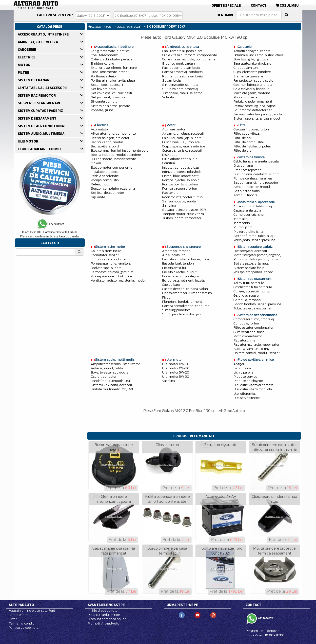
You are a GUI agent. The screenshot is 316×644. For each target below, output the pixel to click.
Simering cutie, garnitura (180, 85)
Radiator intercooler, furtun (182, 197)
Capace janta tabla (247, 210)
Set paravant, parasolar (108, 97)
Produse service (245, 377)
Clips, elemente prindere (252, 72)
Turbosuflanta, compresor (182, 218)
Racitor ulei (171, 193)
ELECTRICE (27, 57)
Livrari (13, 619)
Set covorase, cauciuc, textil (112, 93)
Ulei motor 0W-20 (176, 364)
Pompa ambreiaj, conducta (182, 72)
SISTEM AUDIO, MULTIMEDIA (41, 134)
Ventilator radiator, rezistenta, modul (118, 280)
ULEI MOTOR (28, 141)
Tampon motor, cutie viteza (183, 214)
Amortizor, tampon (176, 251)
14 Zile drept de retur (103, 611)
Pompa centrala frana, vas (253, 178)
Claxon (96, 163)
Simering (169, 206)
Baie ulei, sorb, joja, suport (181, 138)
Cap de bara (171, 285)
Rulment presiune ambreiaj (183, 76)
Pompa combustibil (106, 180)
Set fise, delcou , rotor (107, 193)
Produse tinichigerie (248, 381)
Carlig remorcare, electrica (110, 51)
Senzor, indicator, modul (252, 187)
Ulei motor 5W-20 (176, 372)
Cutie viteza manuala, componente (189, 59)
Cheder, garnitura (246, 68)
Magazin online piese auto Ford (32, 611)
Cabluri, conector (104, 377)
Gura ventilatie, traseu (250, 332)
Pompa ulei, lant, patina (180, 184)
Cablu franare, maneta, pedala (256, 161)
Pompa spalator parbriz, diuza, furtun (261, 259)
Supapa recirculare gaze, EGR (184, 210)
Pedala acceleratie (105, 176)
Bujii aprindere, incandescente (113, 159)
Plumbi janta (243, 227)
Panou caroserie (246, 97)
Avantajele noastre (106, 605)
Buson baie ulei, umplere (181, 142)
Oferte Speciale (226, 5)
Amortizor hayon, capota (252, 51)
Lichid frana (242, 368)
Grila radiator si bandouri (251, 89)
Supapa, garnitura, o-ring (251, 349)
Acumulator (100, 129)
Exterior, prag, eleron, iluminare (114, 68)
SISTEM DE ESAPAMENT (38, 118)
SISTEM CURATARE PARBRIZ (41, 111)
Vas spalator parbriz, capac (253, 272)
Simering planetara (176, 310)
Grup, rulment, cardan (178, 63)
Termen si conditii (22, 623)
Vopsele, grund (102, 110)
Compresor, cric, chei (249, 215)
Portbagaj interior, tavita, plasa (113, 80)
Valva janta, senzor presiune (254, 240)
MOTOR (24, 65)
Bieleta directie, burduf (179, 272)
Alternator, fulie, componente (113, 134)
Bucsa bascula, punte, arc (181, 276)
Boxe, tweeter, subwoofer (110, 372)
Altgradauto (21, 605)
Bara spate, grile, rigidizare (252, 63)
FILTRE (24, 72)
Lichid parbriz (243, 372)
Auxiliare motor (174, 129)
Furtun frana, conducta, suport (256, 174)
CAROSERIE (27, 50)
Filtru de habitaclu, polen (252, 146)
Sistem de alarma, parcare (110, 106)
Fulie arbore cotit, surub (180, 159)
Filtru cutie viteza (247, 134)
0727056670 (265, 618)
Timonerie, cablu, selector (182, 93)
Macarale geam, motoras (252, 93)
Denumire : (226, 15)
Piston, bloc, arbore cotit (180, 176)
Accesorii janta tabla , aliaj (253, 206)
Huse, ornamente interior (110, 72)
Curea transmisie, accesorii (182, 151)
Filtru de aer (242, 138)
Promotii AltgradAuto (103, 623)
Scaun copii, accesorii (107, 85)
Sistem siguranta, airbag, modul (257, 118)
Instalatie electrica (105, 172)
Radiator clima (244, 340)
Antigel (239, 364)
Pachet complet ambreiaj (181, 68)
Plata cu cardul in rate (104, 615)
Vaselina (168, 381)
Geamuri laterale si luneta (253, 85)
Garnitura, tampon (247, 300)
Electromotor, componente (112, 168)
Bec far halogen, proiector (110, 138)
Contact (259, 5)
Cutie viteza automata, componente (190, 55)
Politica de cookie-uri (24, 628)
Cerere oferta (19, 615)
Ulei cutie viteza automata (253, 385)
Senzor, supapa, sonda (179, 201)
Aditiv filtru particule (249, 283)
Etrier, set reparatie (247, 170)
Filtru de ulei (243, 151)
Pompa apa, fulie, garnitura (111, 263)
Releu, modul (101, 184)
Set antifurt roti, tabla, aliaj (253, 236)
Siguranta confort (104, 101)
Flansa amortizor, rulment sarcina (187, 293)
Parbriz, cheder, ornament (253, 101)
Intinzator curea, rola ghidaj (182, 172)
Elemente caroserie (248, 76)
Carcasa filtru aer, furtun (251, 129)
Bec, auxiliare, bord (105, 146)
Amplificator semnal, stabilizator (115, 364)
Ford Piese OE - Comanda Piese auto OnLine (50, 232)
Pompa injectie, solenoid (181, 180)
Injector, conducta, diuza (180, 168)
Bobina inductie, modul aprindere (116, 155)
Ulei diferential (245, 394)
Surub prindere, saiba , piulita (184, 314)
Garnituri (168, 163)
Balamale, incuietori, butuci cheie (259, 55)
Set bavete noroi (103, 89)
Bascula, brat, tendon (178, 263)
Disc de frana (243, 166)
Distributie (170, 155)
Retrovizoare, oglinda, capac (255, 106)
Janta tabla (242, 223)
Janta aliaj (241, 219)
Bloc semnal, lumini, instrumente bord (120, 151)
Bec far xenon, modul (107, 142)
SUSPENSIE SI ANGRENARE (40, 103)
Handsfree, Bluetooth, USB (111, 381)
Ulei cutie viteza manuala (253, 389)
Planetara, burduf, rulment (182, 302)
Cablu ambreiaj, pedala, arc (182, 51)
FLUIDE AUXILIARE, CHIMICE (40, 149)
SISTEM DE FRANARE (35, 80)
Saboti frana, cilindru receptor (256, 183)
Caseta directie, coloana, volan (185, 289)
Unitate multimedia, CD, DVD (113, 389)
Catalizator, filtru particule (253, 287)
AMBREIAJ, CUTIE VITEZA (38, 42)
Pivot (166, 297)
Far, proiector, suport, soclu (253, 80)
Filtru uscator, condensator (253, 328)
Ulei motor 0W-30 (176, 368)
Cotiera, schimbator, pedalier (112, 59)
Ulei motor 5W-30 (176, 377)
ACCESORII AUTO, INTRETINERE (44, 34)
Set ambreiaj (172, 80)
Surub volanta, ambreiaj (180, 89)
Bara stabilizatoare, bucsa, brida (186, 259)
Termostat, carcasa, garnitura (112, 272)
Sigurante (98, 197)
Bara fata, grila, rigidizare (251, 59)
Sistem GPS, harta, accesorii (112, 385)
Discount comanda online (107, 619)
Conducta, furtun (246, 323)
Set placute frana (247, 191)
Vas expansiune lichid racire (111, 276)
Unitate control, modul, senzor (257, 353)
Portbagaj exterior (104, 76)
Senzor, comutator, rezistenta (113, 188)
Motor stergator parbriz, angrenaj (257, 255)
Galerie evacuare (246, 295)
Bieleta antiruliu (174, 268)
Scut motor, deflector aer (253, 110)
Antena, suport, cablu (107, 368)
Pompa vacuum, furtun (180, 188)
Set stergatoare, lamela (251, 263)
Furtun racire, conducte (108, 259)
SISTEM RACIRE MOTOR (37, 95)
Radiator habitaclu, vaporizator (256, 345)
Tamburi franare (246, 195)
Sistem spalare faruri (249, 268)
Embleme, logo (102, 63)
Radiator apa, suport (106, 268)
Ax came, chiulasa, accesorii (183, 134)
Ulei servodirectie (247, 398)
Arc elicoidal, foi (174, 255)
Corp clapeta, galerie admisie (184, 146)
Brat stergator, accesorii (251, 251)
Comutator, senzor (105, 255)
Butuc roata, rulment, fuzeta (183, 280)
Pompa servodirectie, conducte (186, 306)
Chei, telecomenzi (105, 55)
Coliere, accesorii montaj (252, 291)
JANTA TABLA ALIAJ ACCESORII (43, 88)
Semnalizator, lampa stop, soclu (258, 114)
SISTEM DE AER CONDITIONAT (42, 126)
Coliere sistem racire (106, 251)
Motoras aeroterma (248, 336)
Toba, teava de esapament (254, 308)
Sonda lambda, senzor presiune (257, 304)
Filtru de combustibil (249, 142)
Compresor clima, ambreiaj (254, 319)
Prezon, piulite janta (248, 232)
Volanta (168, 97)
